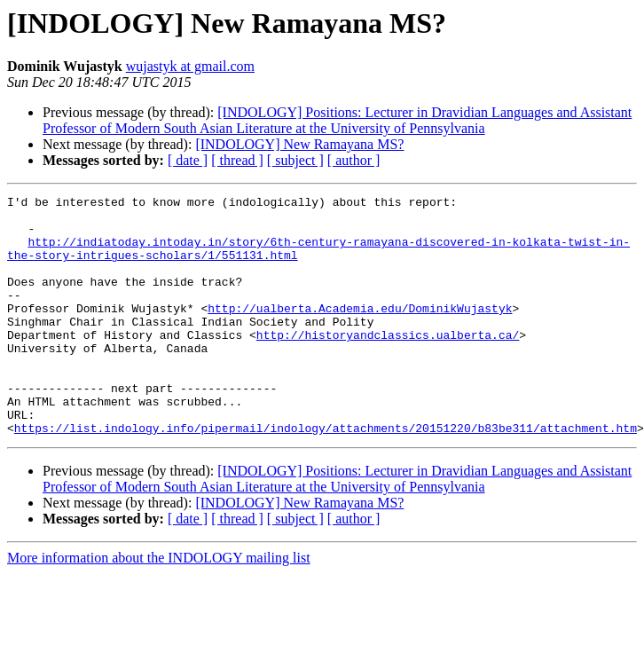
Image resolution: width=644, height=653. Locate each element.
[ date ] (188, 160)
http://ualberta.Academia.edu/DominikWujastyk (360, 332)
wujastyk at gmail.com (190, 66)
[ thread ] (237, 160)
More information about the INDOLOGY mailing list (159, 606)
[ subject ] (295, 160)
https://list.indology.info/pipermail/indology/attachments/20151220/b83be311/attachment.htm (326, 476)
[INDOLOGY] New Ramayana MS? (299, 144)
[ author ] (354, 160)
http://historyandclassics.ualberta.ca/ (388, 364)
